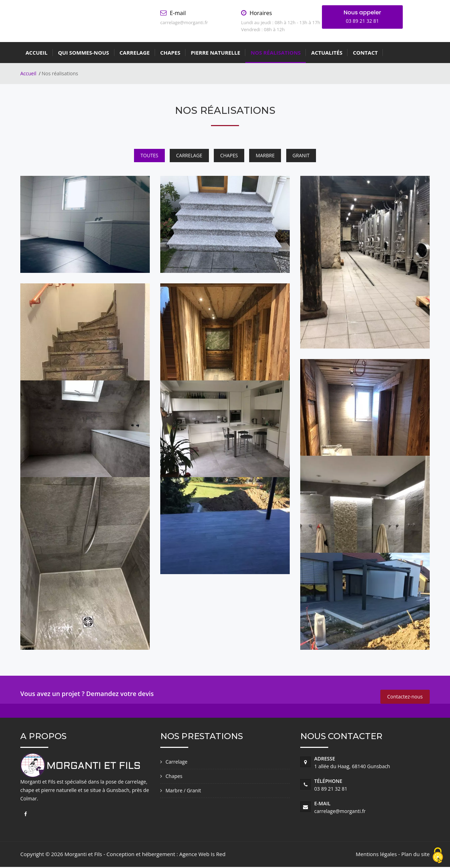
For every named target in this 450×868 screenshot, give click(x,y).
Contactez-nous (405, 698)
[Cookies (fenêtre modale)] (438, 856)
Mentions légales (377, 855)
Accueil (37, 53)
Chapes (170, 53)
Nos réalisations (276, 53)
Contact (365, 53)
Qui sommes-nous (84, 53)
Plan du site (416, 855)
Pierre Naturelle (215, 53)
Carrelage (135, 53)
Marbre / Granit (183, 791)
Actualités (327, 53)
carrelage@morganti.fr (340, 812)
